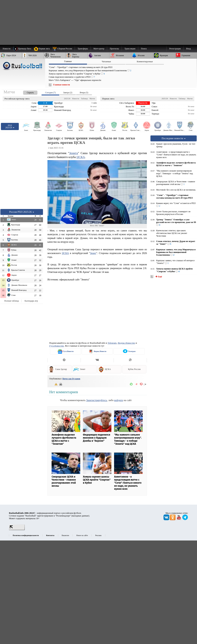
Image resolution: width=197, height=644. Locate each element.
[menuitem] (64, 49)
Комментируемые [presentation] (145, 62)
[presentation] (27, 92)
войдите (119, 400)
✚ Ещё (158, 277)
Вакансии (65, 535)
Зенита (74, 153)
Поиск (144, 49)
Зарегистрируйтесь (97, 400)
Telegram (112, 343)
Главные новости (62, 85)
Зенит (93, 253)
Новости (76, 98)
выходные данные (80, 516)
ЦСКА (81, 157)
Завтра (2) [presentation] (68, 93)
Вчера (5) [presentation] (84, 93)
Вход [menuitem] (188, 49)
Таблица (84, 98)
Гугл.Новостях (57, 346)
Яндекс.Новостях (126, 343)
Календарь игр (31, 301)
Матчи (92, 98)
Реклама (98, 535)
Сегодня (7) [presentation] (50, 93)
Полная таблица (12, 301)
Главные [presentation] (68, 61)
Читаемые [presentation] (106, 62)
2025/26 (67, 98)
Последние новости (174, 138)
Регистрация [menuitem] (175, 49)
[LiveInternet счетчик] (17, 529)
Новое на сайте (82, 535)
